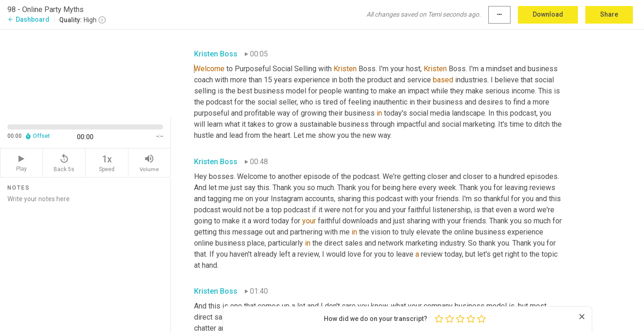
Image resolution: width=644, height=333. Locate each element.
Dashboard (28, 19)
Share (609, 14)
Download (548, 14)
